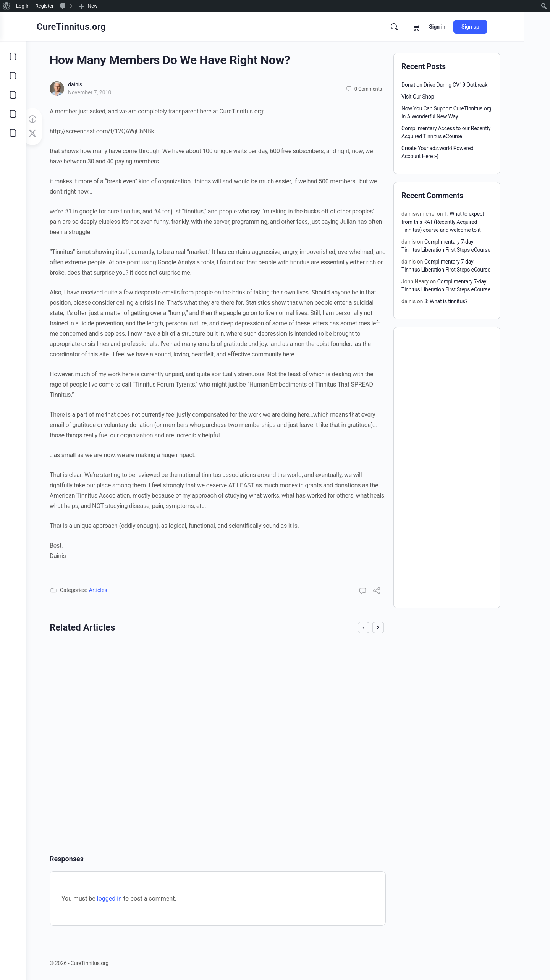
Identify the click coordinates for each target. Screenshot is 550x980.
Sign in (463, 27)
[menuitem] (7, 6)
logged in (122, 898)
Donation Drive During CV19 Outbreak (457, 85)
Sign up (496, 27)
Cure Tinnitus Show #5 (279, 657)
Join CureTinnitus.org (106, 657)
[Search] (420, 27)
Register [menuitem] (45, 6)
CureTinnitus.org (97, 27)
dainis (88, 84)
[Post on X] (45, 134)
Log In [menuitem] (23, 6)
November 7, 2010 (103, 92)
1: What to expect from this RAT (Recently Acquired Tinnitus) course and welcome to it (456, 222)
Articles (111, 590)
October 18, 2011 (112, 740)
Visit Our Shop (431, 97)
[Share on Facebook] (45, 120)
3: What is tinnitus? (459, 301)
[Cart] (442, 27)
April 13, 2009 (280, 724)
